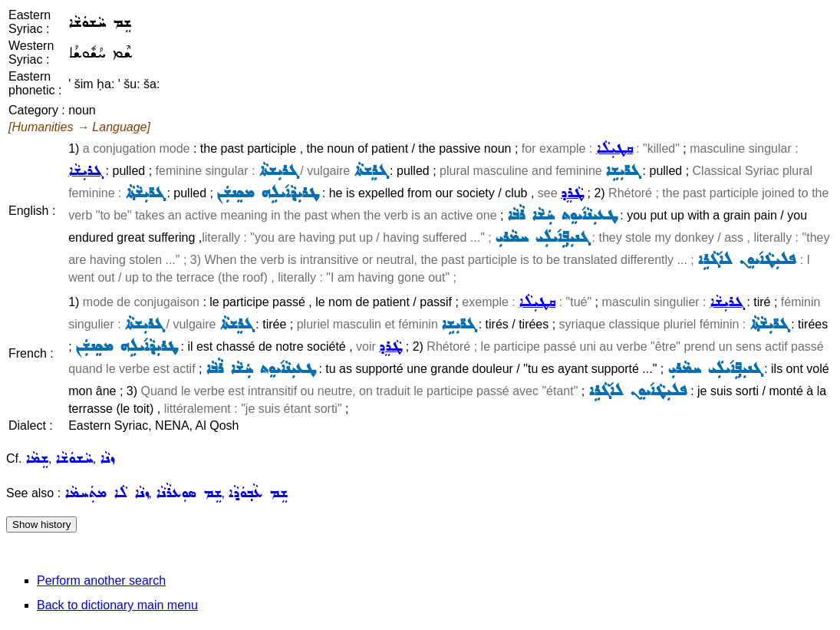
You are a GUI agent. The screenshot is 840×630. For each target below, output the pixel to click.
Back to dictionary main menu (117, 605)
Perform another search (101, 581)
